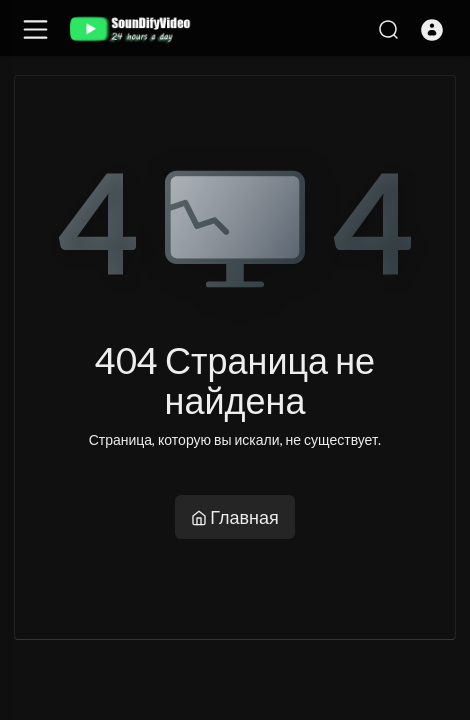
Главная (235, 517)
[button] (432, 30)
